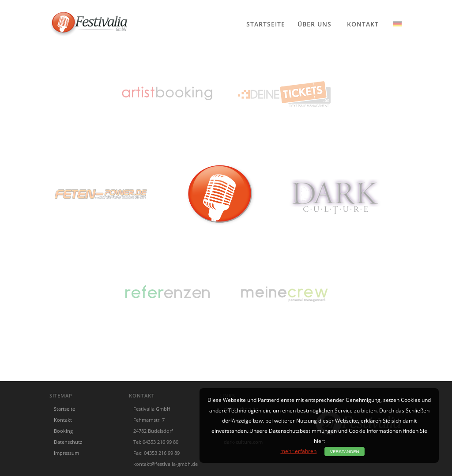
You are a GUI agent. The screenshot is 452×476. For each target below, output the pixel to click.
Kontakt (363, 24)
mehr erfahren (298, 451)
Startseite (266, 24)
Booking (63, 431)
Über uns (315, 24)
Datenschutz (68, 442)
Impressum (66, 453)
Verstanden (344, 452)
